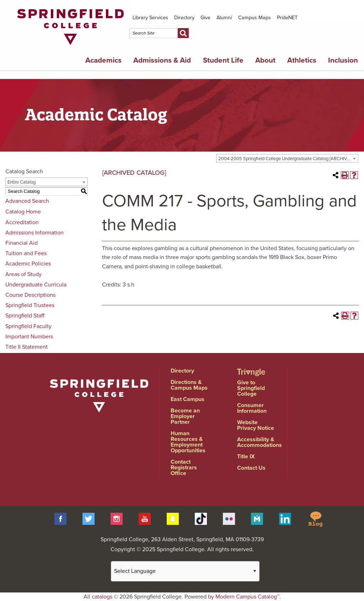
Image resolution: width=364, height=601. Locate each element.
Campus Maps (255, 18)
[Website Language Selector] (185, 571)
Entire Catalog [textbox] (22, 182)
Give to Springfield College (251, 388)
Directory (184, 18)
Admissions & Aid (162, 60)
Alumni (224, 18)
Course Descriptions (30, 295)
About (265, 60)
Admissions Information (34, 233)
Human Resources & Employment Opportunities (188, 442)
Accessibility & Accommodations (259, 442)
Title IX (246, 457)
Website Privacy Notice (256, 425)
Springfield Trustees (30, 305)
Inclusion (343, 60)
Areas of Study (23, 274)
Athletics (302, 60)
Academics (103, 60)
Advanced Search (27, 201)
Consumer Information (252, 408)
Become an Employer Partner (185, 416)
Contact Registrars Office (184, 468)
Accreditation (22, 222)
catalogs (102, 597)
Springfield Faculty (28, 326)
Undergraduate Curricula (36, 285)
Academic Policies (28, 264)
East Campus (188, 399)
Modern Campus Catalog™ (247, 597)
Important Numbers (29, 337)
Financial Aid (22, 243)
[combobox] (287, 158)
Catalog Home (23, 212)
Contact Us (251, 468)
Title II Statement (26, 347)
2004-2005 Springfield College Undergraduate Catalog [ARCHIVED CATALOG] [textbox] (288, 159)
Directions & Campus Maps (189, 385)
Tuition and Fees (26, 253)
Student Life (223, 60)
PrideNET (287, 18)
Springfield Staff (25, 316)
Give (205, 18)
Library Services (150, 18)
